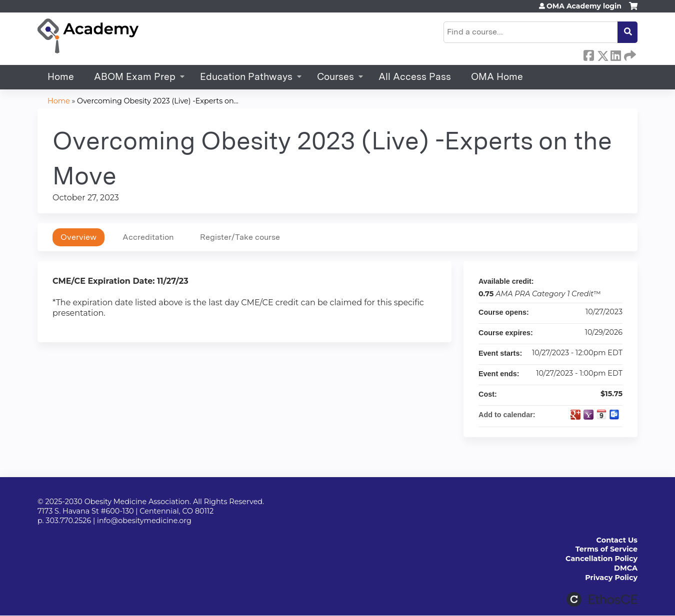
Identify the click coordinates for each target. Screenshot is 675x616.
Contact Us (617, 540)
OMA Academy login (584, 6)
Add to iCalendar (601, 414)
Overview (78, 237)
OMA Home (497, 77)
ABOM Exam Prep (135, 77)
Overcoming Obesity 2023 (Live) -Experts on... (158, 101)
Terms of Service (606, 549)
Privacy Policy (611, 578)
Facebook (588, 54)
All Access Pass (415, 77)
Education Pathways (246, 77)
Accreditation (148, 237)
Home (61, 77)
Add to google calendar (575, 415)
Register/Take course (240, 237)
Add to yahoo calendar (588, 415)
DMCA (626, 568)
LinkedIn (615, 54)
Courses (335, 77)
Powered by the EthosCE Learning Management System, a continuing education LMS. (602, 599)
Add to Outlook (614, 415)
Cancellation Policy (601, 559)
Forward (629, 54)
